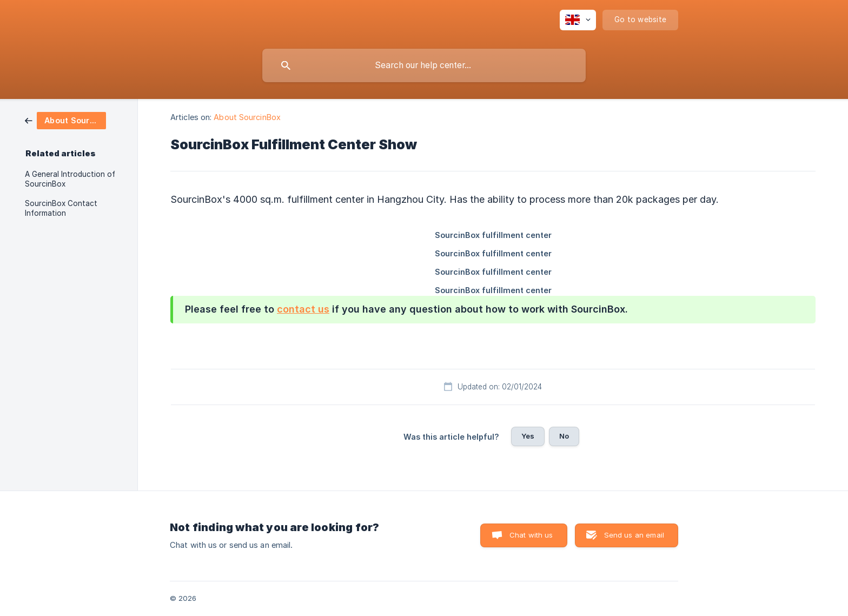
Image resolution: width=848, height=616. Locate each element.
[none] (578, 20)
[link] (65, 120)
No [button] (564, 436)
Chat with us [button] (531, 535)
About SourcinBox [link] (247, 117)
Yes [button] (528, 436)
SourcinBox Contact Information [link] (61, 208)
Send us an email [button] (634, 535)
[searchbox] (424, 65)
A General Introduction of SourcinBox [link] (70, 179)
